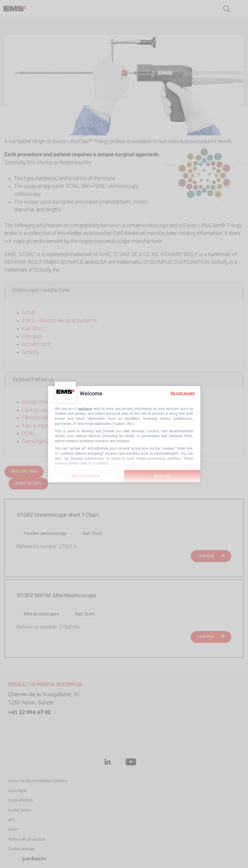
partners (85, 409)
